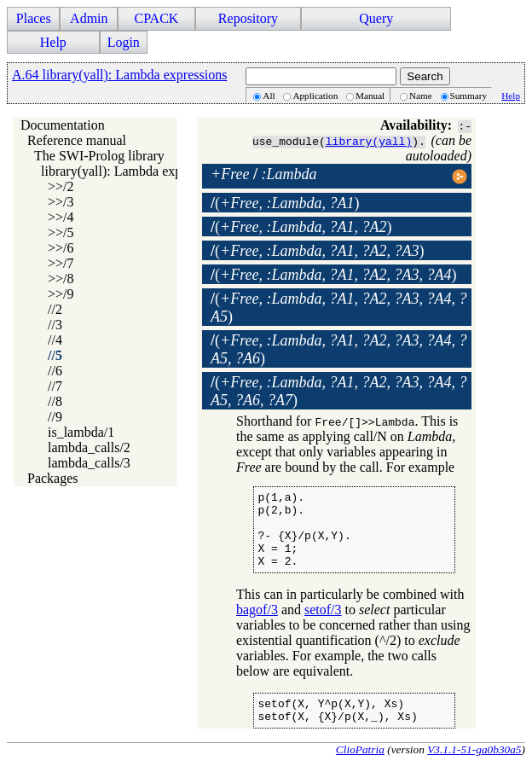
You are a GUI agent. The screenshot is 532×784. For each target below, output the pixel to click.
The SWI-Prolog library (99, 156)
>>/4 (61, 217)
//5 (55, 355)
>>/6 (61, 248)
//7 (55, 386)
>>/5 (61, 232)
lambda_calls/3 (89, 463)
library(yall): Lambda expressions (133, 171)
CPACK (156, 18)
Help (53, 42)
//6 (55, 371)
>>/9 (61, 294)
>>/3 (61, 202)
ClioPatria (360, 770)
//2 (55, 309)
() (285, 203)
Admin (89, 18)
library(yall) (369, 141)
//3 (55, 325)
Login (124, 42)
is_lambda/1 (81, 432)
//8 (55, 401)
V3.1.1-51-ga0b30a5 (474, 770)
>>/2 (61, 186)
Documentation (63, 125)
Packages (53, 478)
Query (376, 18)
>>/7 (61, 263)
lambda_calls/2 (89, 447)
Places (34, 18)
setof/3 (323, 625)
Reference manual (77, 140)
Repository (248, 18)
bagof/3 (257, 625)
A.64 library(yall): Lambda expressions (119, 75)
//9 (55, 417)
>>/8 (61, 279)
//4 (55, 340)
